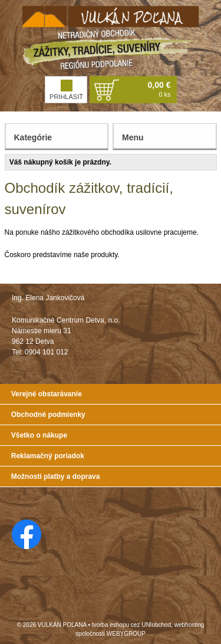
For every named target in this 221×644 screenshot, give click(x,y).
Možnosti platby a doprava (56, 477)
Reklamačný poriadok (48, 456)
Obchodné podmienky (48, 415)
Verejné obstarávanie (47, 394)
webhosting (189, 625)
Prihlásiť (66, 90)
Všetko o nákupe (39, 435)
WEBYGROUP (126, 634)
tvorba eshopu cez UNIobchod (132, 625)
